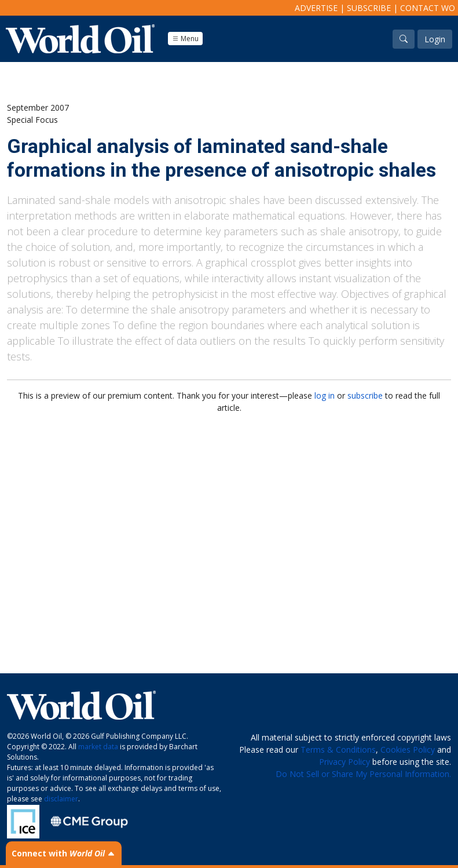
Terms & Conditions (338, 750)
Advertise (316, 8)
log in (325, 395)
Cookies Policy (408, 750)
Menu (185, 39)
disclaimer (61, 799)
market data (98, 747)
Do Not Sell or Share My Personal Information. (363, 774)
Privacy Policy (345, 762)
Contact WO (428, 8)
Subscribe (369, 8)
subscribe (365, 395)
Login (435, 39)
